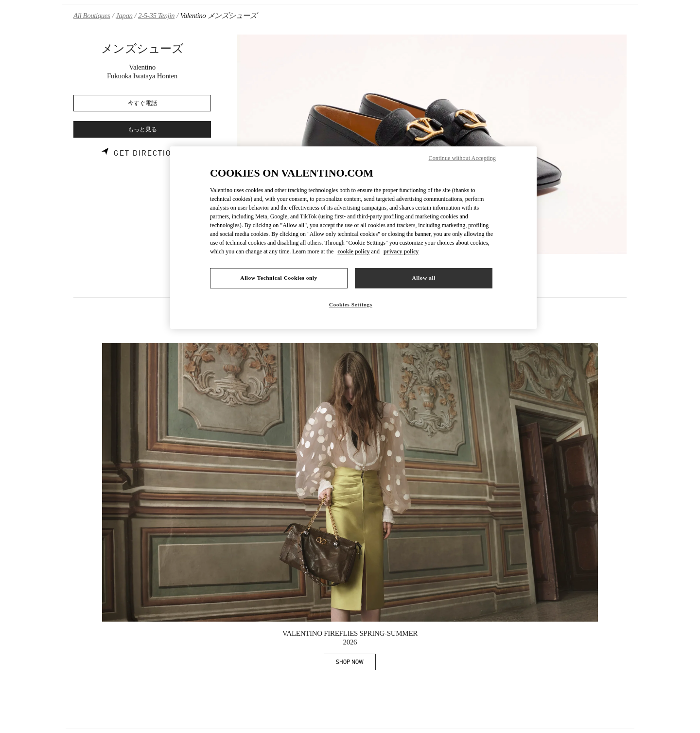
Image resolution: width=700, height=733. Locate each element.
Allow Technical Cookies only (279, 278)
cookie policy (353, 251)
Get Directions (149, 153)
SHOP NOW (356, 664)
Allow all (423, 278)
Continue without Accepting (462, 158)
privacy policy (401, 251)
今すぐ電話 (142, 103)
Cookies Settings (351, 304)
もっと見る (142, 130)
